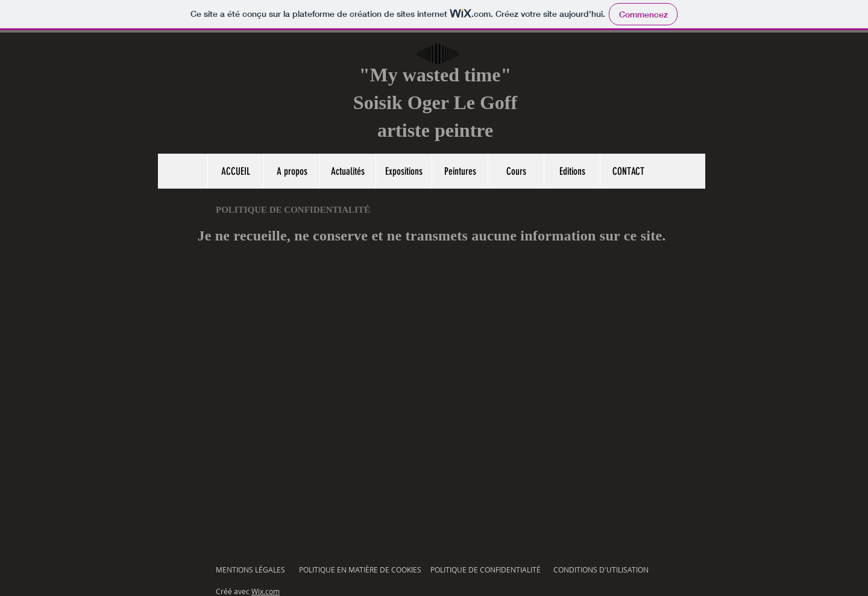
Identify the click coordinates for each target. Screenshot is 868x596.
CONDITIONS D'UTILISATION (601, 569)
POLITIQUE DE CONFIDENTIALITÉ (486, 569)
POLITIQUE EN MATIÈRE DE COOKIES (361, 569)
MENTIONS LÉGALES (250, 569)
